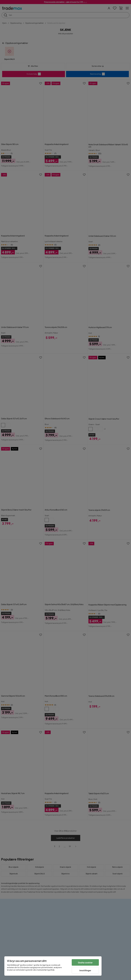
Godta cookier (85, 962)
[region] (53, 966)
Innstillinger (85, 970)
